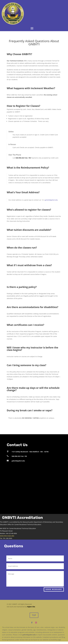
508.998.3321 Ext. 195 (19, 456)
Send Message (54, 589)
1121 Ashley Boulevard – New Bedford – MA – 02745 (30, 452)
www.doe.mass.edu (7, 536)
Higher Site (31, 607)
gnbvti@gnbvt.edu (51, 200)
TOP (34, 615)
